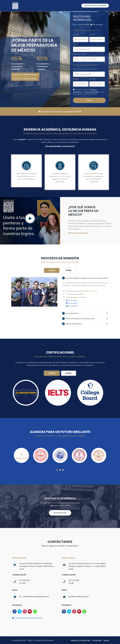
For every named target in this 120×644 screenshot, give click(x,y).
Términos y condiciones (80, 640)
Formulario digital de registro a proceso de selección (84, 278)
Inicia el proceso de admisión (95, 6)
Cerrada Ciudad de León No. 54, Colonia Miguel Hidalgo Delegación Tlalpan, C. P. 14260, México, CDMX (87, 566)
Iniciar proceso (60, 512)
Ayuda (106, 640)
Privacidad (97, 640)
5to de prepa (72, 303)
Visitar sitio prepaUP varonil (25, 75)
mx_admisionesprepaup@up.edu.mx (34, 596)
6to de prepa (72, 306)
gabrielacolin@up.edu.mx (79, 596)
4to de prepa (72, 300)
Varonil (52, 270)
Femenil (69, 270)
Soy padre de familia (81, 25)
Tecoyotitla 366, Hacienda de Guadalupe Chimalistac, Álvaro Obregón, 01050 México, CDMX (37, 566)
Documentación (70, 313)
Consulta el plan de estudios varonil (27, 617)
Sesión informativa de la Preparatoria (78, 318)
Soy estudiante (97, 25)
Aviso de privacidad (92, 92)
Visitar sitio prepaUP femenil (25, 79)
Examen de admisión (72, 323)
